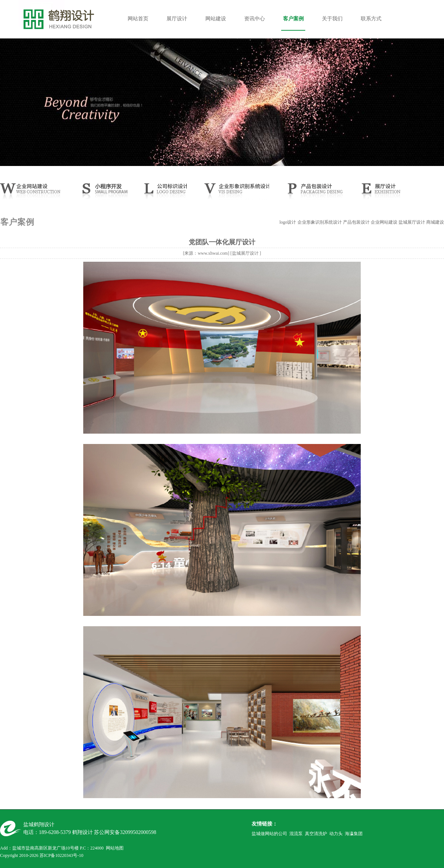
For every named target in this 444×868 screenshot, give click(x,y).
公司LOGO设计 (164, 193)
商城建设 (435, 222)
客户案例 (293, 19)
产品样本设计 (314, 193)
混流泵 (296, 834)
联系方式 (371, 19)
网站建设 (216, 19)
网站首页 (138, 19)
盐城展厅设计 (412, 222)
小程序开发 (110, 193)
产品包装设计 (356, 222)
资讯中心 (255, 19)
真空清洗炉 (316, 834)
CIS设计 (236, 193)
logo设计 (288, 222)
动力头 (336, 834)
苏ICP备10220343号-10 (62, 855)
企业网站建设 (384, 222)
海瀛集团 (354, 834)
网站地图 (115, 848)
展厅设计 (177, 19)
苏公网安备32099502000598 (125, 832)
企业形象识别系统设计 (320, 222)
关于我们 (332, 19)
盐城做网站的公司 (269, 834)
